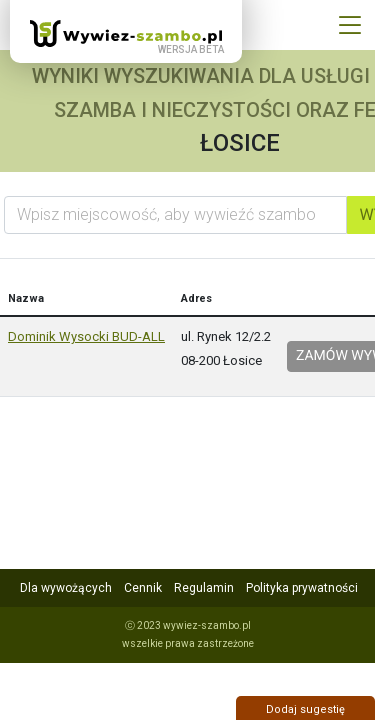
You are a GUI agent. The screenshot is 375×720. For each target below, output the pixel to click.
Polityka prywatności (302, 588)
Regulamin (204, 588)
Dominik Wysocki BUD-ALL (86, 336)
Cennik (143, 588)
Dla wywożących (66, 588)
